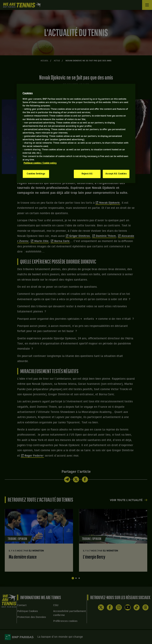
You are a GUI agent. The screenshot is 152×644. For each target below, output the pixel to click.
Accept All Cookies (116, 174)
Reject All (87, 174)
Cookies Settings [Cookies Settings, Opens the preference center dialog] (36, 174)
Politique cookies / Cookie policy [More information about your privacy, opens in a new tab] (40, 163)
